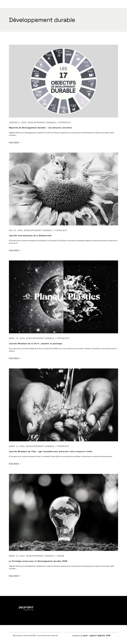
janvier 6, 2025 (18, 122)
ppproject (65, 122)
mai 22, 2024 (16, 230)
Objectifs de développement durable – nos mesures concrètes (40, 128)
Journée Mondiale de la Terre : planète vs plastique (36, 344)
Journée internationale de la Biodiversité (30, 236)
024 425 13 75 (101, 607)
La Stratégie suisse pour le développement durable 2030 (38, 561)
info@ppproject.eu (101, 613)
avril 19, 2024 (17, 338)
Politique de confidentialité (63, 614)
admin (61, 556)
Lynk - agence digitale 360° (97, 635)
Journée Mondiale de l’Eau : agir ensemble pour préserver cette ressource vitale (51, 451)
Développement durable (42, 122)
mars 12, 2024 (17, 446)
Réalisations (63, 607)
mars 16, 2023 (17, 556)
